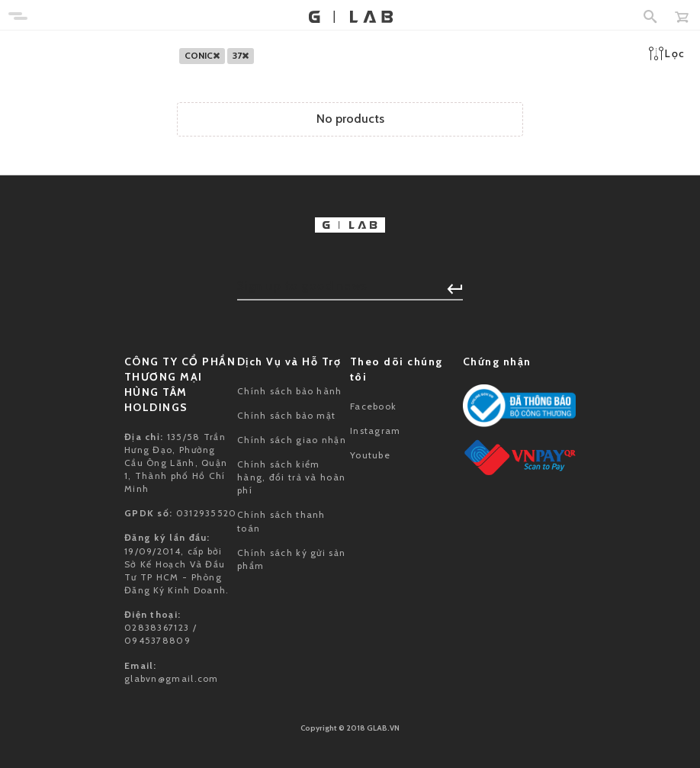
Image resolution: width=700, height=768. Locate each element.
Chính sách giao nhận (292, 440)
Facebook (373, 406)
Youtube (370, 455)
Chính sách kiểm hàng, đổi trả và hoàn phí (291, 477)
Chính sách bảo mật (286, 415)
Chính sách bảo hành (290, 391)
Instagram (376, 431)
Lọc (667, 53)
